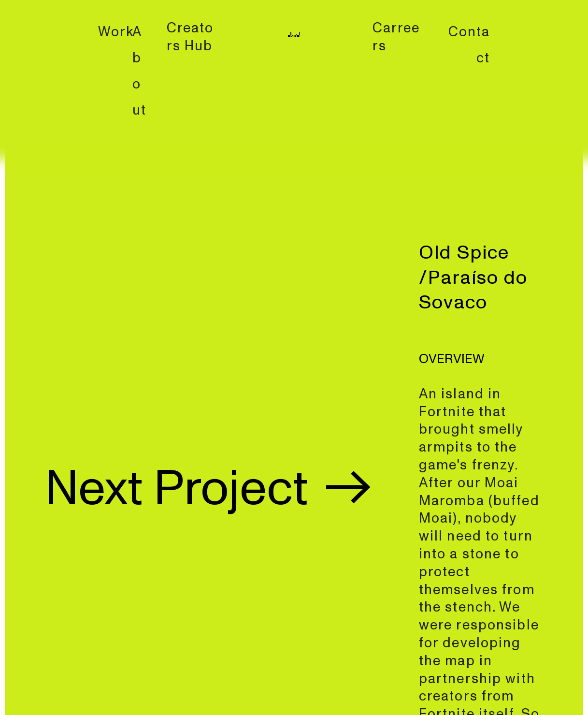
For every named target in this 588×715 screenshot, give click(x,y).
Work (116, 32)
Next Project (211, 489)
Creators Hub (190, 37)
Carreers (396, 37)
